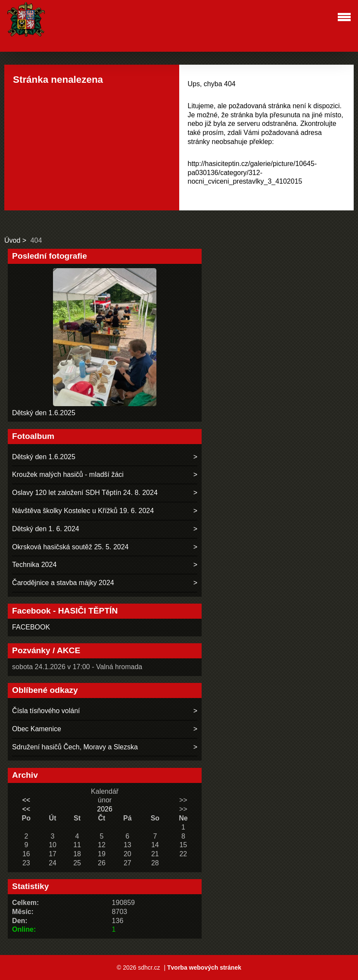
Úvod (12, 240)
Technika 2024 (34, 565)
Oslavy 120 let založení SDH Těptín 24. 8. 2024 (85, 493)
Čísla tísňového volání (46, 711)
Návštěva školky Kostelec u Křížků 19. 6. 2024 (83, 511)
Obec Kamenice (37, 729)
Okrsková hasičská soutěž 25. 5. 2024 (70, 547)
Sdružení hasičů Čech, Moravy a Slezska (75, 747)
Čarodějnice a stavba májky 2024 (63, 583)
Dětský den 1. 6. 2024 (46, 529)
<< (26, 800)
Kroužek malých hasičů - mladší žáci (68, 474)
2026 (105, 809)
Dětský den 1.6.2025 (44, 413)
